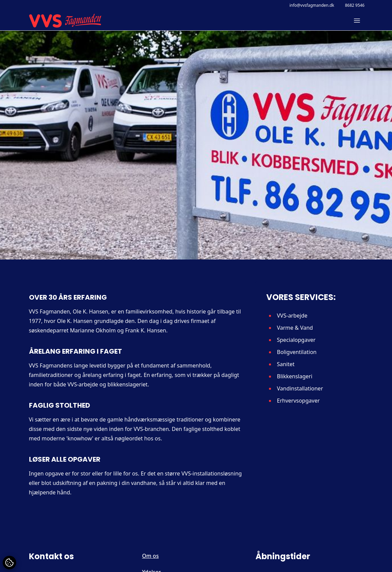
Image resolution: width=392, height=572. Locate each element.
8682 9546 (355, 5)
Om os (150, 556)
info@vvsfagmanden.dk (312, 5)
